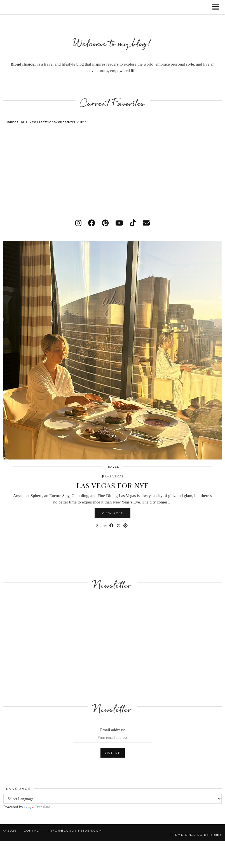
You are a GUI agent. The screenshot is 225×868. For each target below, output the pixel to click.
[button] (217, 7)
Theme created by (196, 835)
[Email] (146, 223)
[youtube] (119, 223)
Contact (33, 831)
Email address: (112, 735)
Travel (112, 467)
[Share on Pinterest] (126, 526)
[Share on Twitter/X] (119, 526)
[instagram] (78, 223)
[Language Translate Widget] (112, 799)
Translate (37, 807)
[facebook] (92, 223)
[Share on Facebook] (112, 526)
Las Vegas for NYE (113, 485)
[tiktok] (133, 223)
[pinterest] (105, 223)
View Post (112, 513)
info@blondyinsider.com (75, 831)
